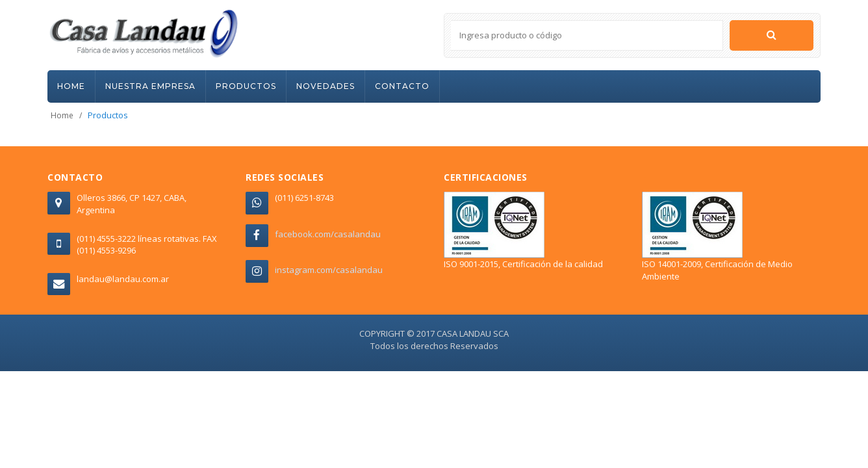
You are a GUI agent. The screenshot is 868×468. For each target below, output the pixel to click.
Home (62, 115)
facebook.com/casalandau (328, 234)
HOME (71, 86)
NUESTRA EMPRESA (150, 86)
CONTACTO (402, 86)
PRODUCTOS (246, 86)
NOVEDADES (325, 86)
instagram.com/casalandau (329, 270)
